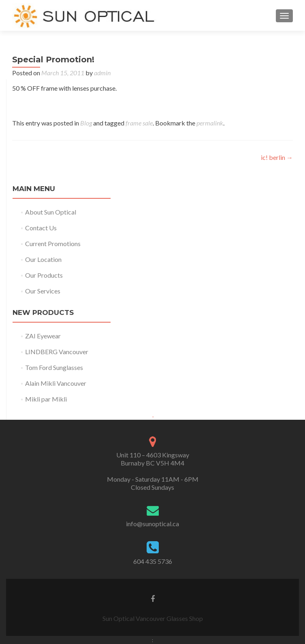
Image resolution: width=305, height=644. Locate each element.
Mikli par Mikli (46, 399)
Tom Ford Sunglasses (54, 367)
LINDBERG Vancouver (57, 352)
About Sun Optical (51, 212)
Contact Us (41, 228)
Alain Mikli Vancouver (56, 383)
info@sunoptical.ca (152, 524)
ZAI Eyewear (43, 336)
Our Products (44, 275)
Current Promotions (53, 243)
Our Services (43, 291)
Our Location (43, 259)
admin (102, 73)
